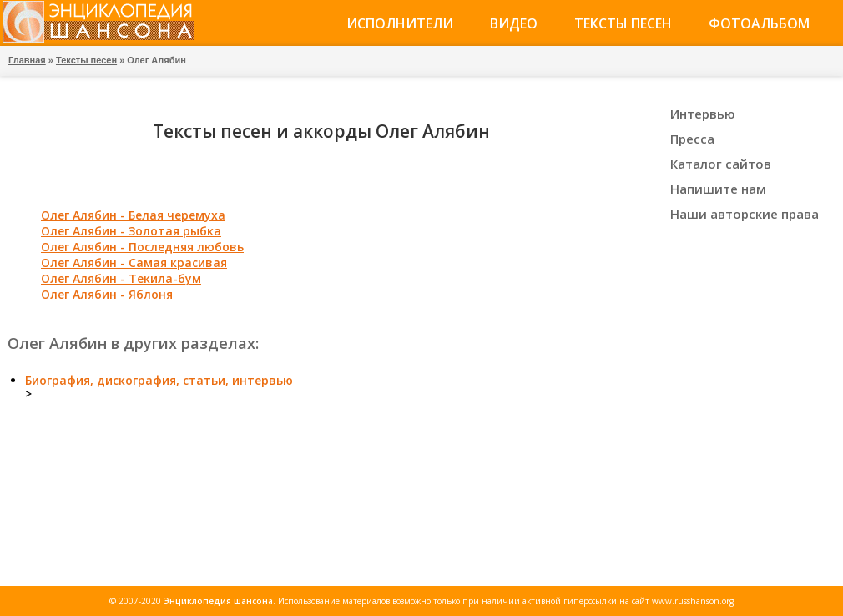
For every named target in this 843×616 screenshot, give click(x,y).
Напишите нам (718, 189)
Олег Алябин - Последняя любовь (142, 247)
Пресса (692, 139)
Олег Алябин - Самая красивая (134, 263)
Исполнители (400, 23)
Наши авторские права (745, 214)
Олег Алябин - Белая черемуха (133, 215)
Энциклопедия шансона (218, 601)
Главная (27, 60)
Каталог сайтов (721, 164)
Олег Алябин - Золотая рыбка (131, 231)
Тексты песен (623, 23)
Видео (514, 23)
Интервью (703, 114)
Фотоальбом (759, 23)
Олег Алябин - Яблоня (107, 294)
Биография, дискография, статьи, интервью (159, 380)
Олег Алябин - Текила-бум (121, 278)
